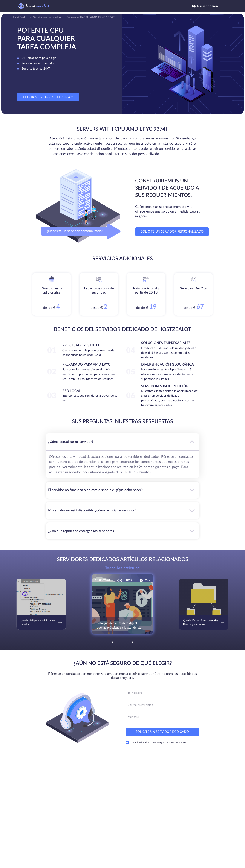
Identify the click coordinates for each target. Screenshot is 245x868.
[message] (162, 717)
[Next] (129, 642)
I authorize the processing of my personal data (156, 742)
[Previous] (116, 642)
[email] (162, 705)
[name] (162, 693)
